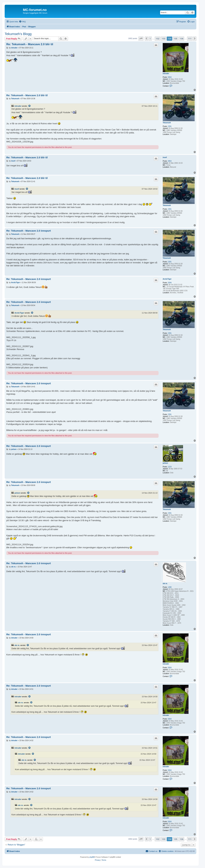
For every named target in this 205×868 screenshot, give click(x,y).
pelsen (165, 463)
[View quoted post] (30, 106)
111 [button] (190, 39)
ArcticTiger (167, 279)
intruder (166, 74)
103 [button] (163, 39)
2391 (170, 126)
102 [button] (157, 39)
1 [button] (150, 39)
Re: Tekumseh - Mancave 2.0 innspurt (29, 231)
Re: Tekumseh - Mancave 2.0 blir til (30, 44)
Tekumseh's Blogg (18, 34)
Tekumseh (167, 123)
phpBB (92, 857)
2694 (170, 283)
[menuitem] (22, 22)
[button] (141, 39)
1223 (170, 467)
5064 (170, 77)
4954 (170, 161)
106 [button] (181, 39)
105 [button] (175, 39)
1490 (170, 587)
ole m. (165, 584)
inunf (165, 157)
